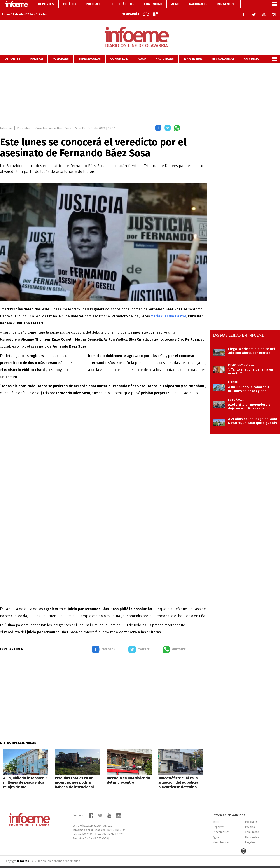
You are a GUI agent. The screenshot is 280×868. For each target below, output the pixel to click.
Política (36, 50)
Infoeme (6, 120)
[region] (140, 85)
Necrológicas (223, 50)
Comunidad (119, 50)
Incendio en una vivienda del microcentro (128, 772)
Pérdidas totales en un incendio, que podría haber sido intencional (74, 774)
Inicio (216, 813)
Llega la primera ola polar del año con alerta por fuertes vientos (252, 343)
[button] (158, 120)
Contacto (252, 50)
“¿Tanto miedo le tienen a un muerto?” (251, 363)
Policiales (61, 50)
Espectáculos (90, 50)
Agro (142, 50)
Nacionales (165, 50)
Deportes (12, 50)
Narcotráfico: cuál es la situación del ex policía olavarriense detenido (178, 774)
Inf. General (193, 50)
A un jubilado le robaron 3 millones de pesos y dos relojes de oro (25, 774)
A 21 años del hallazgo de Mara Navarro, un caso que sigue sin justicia (253, 413)
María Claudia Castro (169, 308)
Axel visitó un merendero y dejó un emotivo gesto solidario (249, 398)
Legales (250, 834)
